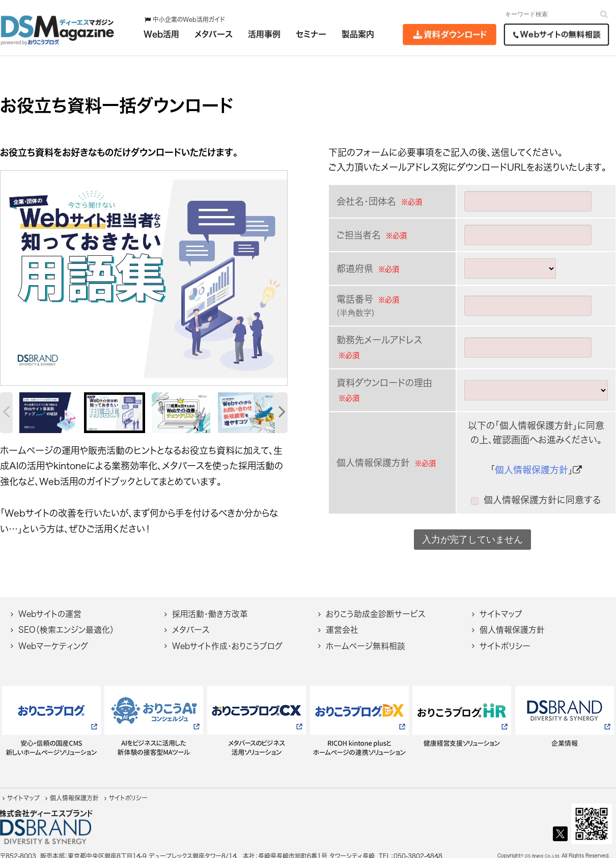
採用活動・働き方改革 (210, 608)
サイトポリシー (505, 640)
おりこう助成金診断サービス (375, 608)
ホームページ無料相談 (366, 640)
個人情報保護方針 (531, 470)
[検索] (604, 14)
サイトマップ (501, 608)
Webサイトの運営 (50, 608)
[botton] (14, 279)
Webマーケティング (53, 640)
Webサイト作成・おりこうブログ (227, 640)
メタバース (191, 624)
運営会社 (342, 624)
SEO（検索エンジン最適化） (66, 624)
